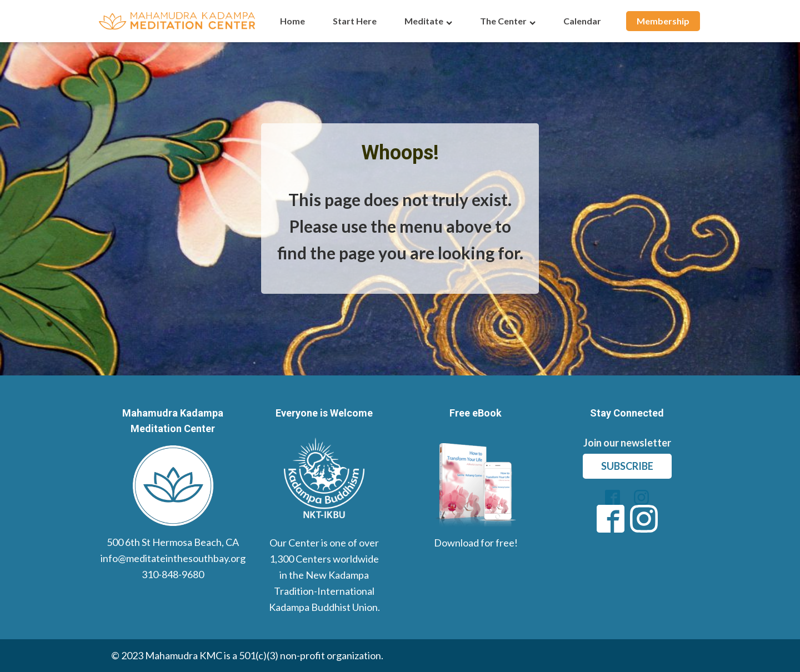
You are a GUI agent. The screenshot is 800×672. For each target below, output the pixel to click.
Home (292, 21)
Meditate (428, 21)
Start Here (355, 21)
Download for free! (476, 543)
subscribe (627, 466)
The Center (508, 21)
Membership (663, 21)
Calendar (582, 21)
